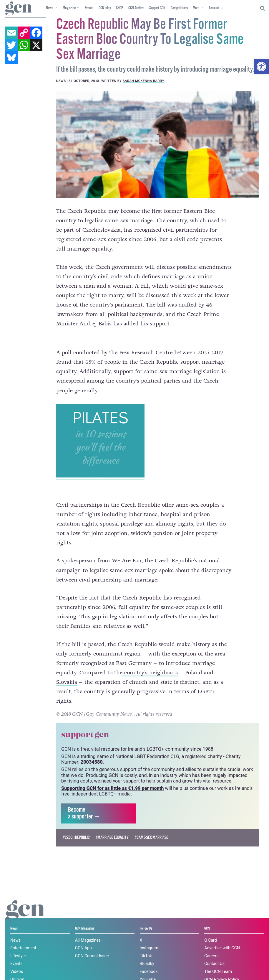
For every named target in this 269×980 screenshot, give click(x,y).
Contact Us (214, 953)
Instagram (149, 937)
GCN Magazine (85, 918)
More (196, 8)
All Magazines (88, 929)
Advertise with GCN (222, 937)
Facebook (149, 961)
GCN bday (105, 8)
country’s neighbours (150, 662)
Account (214, 8)
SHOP (119, 8)
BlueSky (147, 953)
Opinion (17, 969)
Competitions (179, 8)
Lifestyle (18, 945)
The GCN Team (218, 961)
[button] (261, 67)
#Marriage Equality (112, 827)
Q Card (210, 929)
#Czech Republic (76, 827)
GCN (207, 918)
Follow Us (146, 918)
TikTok (146, 945)
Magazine (69, 8)
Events (89, 8)
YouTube (148, 969)
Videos (17, 961)
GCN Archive (136, 8)
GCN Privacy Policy (222, 969)
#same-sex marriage (151, 827)
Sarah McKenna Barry (143, 81)
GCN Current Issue (92, 945)
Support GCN (157, 8)
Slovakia (67, 671)
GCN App (83, 937)
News (50, 8)
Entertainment (23, 937)
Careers (211, 945)
